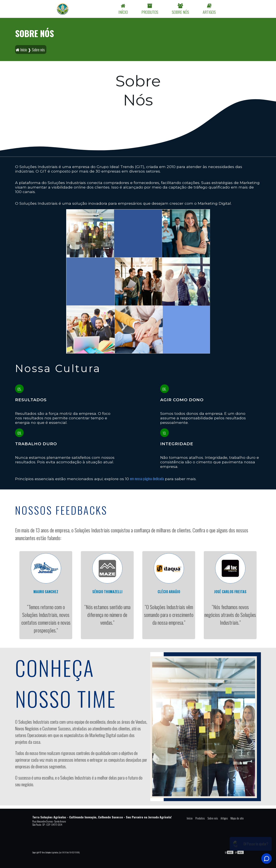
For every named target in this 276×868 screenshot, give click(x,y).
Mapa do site (237, 818)
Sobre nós (213, 818)
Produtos (200, 818)
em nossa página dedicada (147, 478)
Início (190, 818)
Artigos (224, 818)
